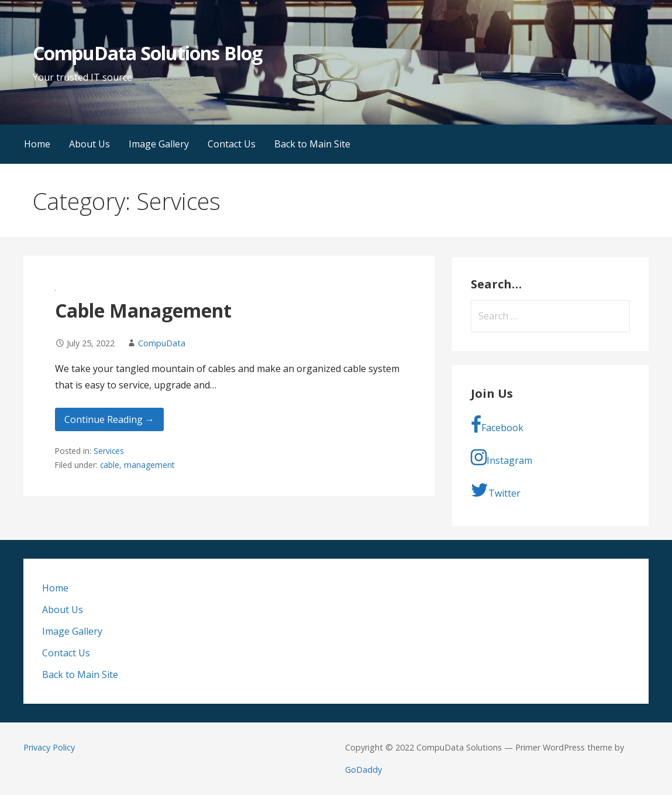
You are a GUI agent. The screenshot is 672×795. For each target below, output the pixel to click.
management (149, 465)
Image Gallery (159, 144)
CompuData (162, 343)
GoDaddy (363, 770)
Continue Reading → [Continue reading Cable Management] (109, 419)
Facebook (497, 425)
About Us (89, 144)
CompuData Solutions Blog (147, 53)
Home (37, 144)
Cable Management (143, 310)
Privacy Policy (49, 747)
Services (109, 451)
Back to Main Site (312, 144)
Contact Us (232, 144)
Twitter (496, 490)
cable (110, 465)
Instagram (502, 457)
